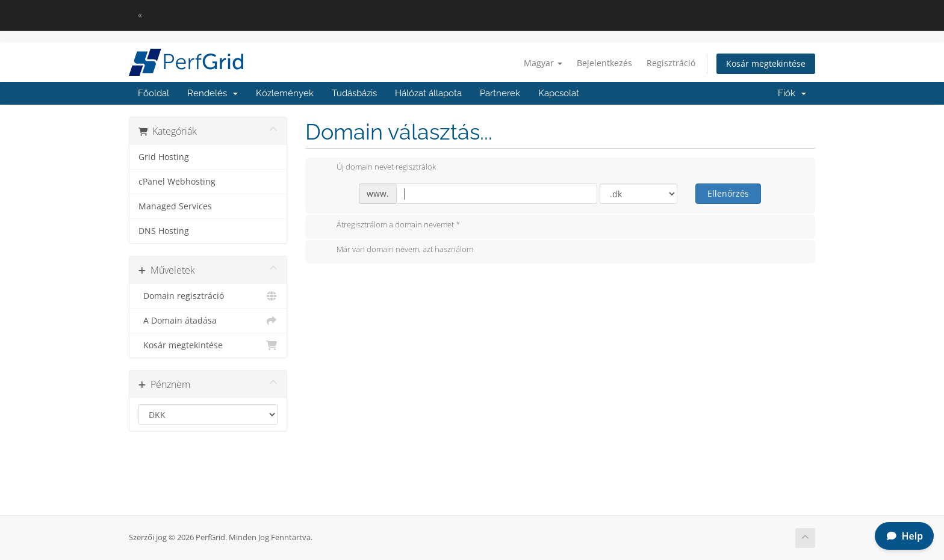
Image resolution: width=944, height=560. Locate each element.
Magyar (543, 63)
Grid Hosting (164, 157)
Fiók (792, 93)
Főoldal (154, 93)
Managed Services (175, 206)
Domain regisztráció (208, 296)
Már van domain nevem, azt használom (395, 250)
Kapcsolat (559, 93)
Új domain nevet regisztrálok (377, 168)
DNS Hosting (164, 231)
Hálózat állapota (428, 93)
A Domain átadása (208, 321)
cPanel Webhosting (177, 182)
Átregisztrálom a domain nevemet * (389, 226)
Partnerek (500, 93)
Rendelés (213, 93)
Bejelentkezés (604, 63)
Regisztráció (671, 63)
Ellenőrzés (728, 193)
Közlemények (285, 93)
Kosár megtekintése (766, 63)
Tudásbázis (354, 93)
